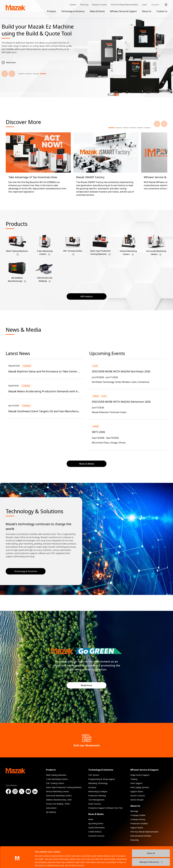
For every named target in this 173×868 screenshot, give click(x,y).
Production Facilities (139, 823)
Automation (51, 808)
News (91, 819)
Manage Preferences (151, 852)
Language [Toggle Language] (155, 5)
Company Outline (138, 815)
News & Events (97, 11)
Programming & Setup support (102, 779)
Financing (84, 5)
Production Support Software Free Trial (105, 808)
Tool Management (96, 800)
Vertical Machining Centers (58, 791)
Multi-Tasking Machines (56, 775)
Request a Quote (100, 5)
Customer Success (96, 836)
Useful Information (96, 828)
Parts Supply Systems (140, 787)
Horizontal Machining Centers (59, 796)
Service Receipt (137, 800)
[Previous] (5, 74)
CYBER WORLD (95, 832)
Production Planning (97, 796)
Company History (138, 819)
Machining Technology (98, 783)
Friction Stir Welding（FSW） (58, 804)
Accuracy (92, 787)
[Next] (12, 74)
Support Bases (137, 791)
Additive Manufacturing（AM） (59, 800)
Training (134, 779)
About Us (147, 11)
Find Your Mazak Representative (125, 5)
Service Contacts (138, 796)
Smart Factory (95, 804)
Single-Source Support (140, 775)
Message (134, 811)
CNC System (94, 775)
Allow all (151, 843)
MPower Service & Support (123, 11)
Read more (87, 685)
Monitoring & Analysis (98, 791)
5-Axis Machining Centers (57, 779)
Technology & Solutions (73, 11)
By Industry (51, 812)
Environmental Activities (141, 836)
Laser (145, 5)
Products (52, 11)
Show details (41, 863)
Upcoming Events (96, 823)
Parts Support (136, 783)
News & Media (96, 814)
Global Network (166, 5)
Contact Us (162, 11)
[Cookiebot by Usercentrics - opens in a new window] (17, 863)
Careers (73, 5)
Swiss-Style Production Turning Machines (64, 787)
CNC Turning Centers (55, 783)
